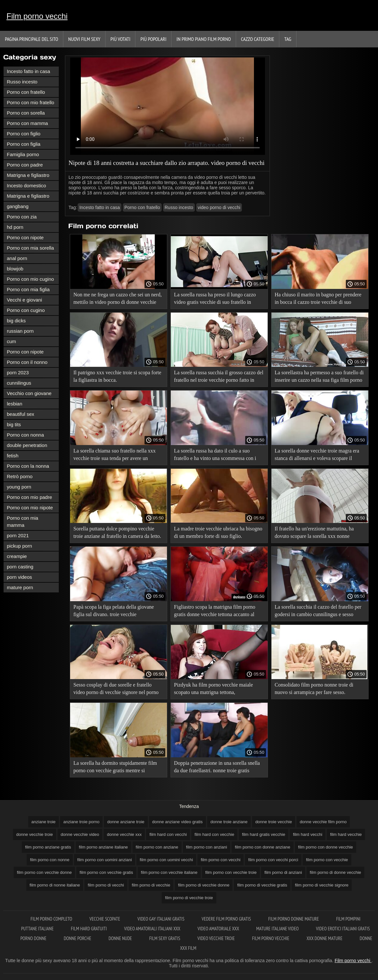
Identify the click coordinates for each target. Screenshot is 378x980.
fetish (13, 456)
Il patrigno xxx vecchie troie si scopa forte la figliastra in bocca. (117, 376)
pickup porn (19, 546)
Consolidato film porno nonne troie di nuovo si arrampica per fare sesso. (314, 688)
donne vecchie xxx (124, 834)
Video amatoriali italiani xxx (153, 929)
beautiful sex (20, 414)
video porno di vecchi (219, 207)
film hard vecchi (308, 834)
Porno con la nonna (28, 466)
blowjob (15, 269)
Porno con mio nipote (30, 508)
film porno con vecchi (220, 860)
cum (11, 341)
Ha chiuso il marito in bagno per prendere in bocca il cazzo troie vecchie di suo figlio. (318, 299)
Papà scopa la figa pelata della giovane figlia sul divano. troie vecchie (114, 611)
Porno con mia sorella (30, 248)
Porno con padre (25, 165)
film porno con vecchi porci (273, 860)
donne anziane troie (126, 822)
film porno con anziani (207, 847)
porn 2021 (18, 535)
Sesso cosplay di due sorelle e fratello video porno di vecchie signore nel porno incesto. (116, 690)
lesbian (15, 404)
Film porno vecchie (271, 938)
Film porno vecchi (37, 16)
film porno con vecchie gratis (106, 872)
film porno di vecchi (106, 885)
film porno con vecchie (327, 860)
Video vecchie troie (217, 938)
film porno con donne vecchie (326, 847)
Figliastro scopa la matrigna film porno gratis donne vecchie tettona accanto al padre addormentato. (215, 612)
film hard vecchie (346, 834)
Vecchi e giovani (24, 300)
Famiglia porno (23, 154)
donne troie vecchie (274, 822)
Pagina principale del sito (31, 39)
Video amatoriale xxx (219, 929)
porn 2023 (18, 372)
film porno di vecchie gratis (262, 885)
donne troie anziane (229, 822)
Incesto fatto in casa (28, 71)
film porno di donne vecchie (335, 872)
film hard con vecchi (168, 834)
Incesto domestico (26, 186)
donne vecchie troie (35, 834)
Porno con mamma (27, 123)
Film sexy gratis (165, 938)
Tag (288, 39)
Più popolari (153, 39)
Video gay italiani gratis (161, 919)
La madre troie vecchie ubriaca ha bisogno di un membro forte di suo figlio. (218, 532)
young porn (19, 487)
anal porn (17, 258)
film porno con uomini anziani (105, 860)
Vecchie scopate (105, 919)
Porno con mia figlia (28, 289)
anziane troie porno (81, 822)
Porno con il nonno (27, 362)
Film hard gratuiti (89, 929)
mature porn (20, 587)
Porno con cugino (26, 310)
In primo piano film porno (203, 39)
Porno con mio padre (29, 497)
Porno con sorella (26, 113)
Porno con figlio (24, 134)
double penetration (27, 445)
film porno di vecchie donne (204, 885)
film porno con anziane (157, 847)
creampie (17, 556)
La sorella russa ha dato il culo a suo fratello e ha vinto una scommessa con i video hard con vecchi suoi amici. (215, 456)
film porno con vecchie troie (231, 872)
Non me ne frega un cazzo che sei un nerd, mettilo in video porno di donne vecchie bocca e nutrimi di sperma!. (118, 299)
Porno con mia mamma (23, 521)
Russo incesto (22, 82)
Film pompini (348, 919)
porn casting (20, 567)
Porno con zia (22, 217)
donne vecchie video (80, 834)
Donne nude (121, 938)
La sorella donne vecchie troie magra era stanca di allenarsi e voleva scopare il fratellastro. (317, 456)
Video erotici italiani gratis (343, 929)
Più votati (120, 39)
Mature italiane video (278, 929)
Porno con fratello (26, 92)
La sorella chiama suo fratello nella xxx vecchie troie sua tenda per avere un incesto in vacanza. (114, 456)
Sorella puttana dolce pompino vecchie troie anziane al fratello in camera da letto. (117, 532)
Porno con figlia (24, 144)
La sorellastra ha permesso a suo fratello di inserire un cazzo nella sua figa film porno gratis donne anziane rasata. (319, 377)
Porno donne (34, 938)
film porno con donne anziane (263, 847)
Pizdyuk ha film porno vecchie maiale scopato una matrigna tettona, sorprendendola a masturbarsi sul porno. (216, 690)
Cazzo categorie (258, 39)
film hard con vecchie (214, 834)
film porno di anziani (283, 872)
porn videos (19, 577)
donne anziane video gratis (177, 822)
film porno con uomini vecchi (166, 860)
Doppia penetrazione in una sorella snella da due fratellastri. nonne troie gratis (217, 767)
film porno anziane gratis (48, 847)
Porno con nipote (25, 237)
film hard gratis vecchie (264, 834)
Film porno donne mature (294, 919)
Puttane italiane (38, 929)
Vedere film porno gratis (227, 919)
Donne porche (78, 938)
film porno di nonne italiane (55, 885)
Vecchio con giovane (29, 393)
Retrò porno (20, 476)
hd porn (15, 227)
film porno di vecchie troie (189, 898)
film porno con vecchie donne (44, 872)
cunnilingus (19, 383)
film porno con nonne (50, 860)
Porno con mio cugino (30, 279)
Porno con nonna (25, 435)
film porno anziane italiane (103, 847)
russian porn (20, 331)
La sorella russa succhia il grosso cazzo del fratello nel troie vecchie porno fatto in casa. (219, 377)
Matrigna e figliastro (28, 175)
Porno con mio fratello (31, 102)
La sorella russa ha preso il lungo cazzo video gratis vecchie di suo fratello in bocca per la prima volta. (215, 299)
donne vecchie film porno (323, 822)
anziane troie (44, 822)
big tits (14, 424)
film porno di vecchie (151, 885)
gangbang (18, 206)
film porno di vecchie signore (322, 885)
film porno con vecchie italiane (169, 872)
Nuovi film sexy (84, 39)
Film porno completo (52, 919)
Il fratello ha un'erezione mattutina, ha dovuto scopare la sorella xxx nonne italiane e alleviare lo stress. (314, 533)
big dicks (16, 321)
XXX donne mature (325, 938)
